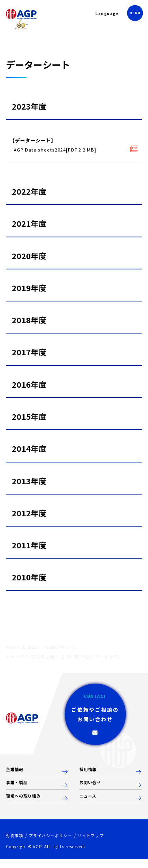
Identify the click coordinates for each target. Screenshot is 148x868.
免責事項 (15, 844)
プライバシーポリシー (54, 844)
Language (104, 15)
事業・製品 (19, 791)
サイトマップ (97, 844)
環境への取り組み (26, 805)
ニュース (89, 805)
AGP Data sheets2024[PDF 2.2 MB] (57, 150)
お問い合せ (92, 791)
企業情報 (16, 777)
